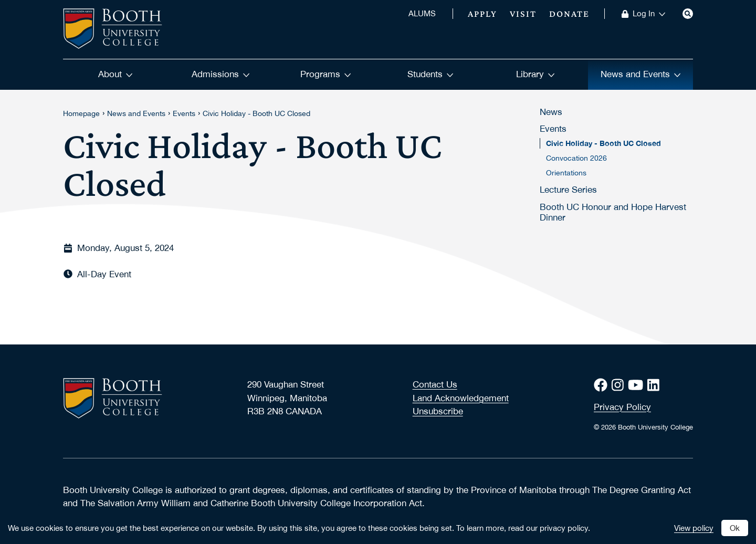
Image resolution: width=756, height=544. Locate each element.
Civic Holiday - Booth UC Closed (256, 113)
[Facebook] (603, 385)
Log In (649, 14)
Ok (735, 528)
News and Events (641, 74)
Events (184, 113)
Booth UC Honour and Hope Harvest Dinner (613, 212)
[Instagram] (620, 385)
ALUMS (422, 14)
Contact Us (435, 384)
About (115, 74)
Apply (482, 14)
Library (535, 74)
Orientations (566, 173)
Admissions (221, 74)
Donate (569, 14)
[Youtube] (638, 385)
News (551, 112)
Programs (326, 74)
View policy (694, 528)
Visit (523, 14)
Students (430, 74)
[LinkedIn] (655, 385)
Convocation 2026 (576, 158)
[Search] (688, 14)
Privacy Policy (622, 407)
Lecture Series (568, 190)
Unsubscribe (438, 411)
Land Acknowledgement (461, 398)
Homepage (81, 113)
